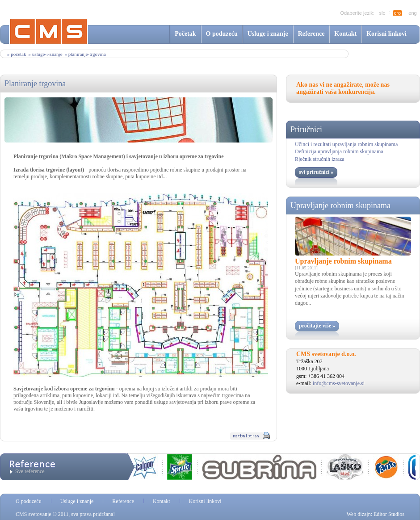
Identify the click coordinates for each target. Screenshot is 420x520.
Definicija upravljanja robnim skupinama (339, 151)
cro (397, 13)
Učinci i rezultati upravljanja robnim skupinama (346, 144)
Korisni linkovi (386, 34)
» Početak (17, 54)
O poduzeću (222, 34)
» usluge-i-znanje (45, 54)
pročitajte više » (317, 326)
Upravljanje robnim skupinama (340, 205)
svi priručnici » (316, 172)
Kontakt (345, 34)
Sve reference (30, 471)
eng (412, 13)
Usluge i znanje (268, 34)
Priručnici (306, 130)
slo (382, 13)
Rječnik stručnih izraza (320, 159)
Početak (185, 34)
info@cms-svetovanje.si (339, 383)
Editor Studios (389, 514)
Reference (311, 34)
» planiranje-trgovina (85, 54)
